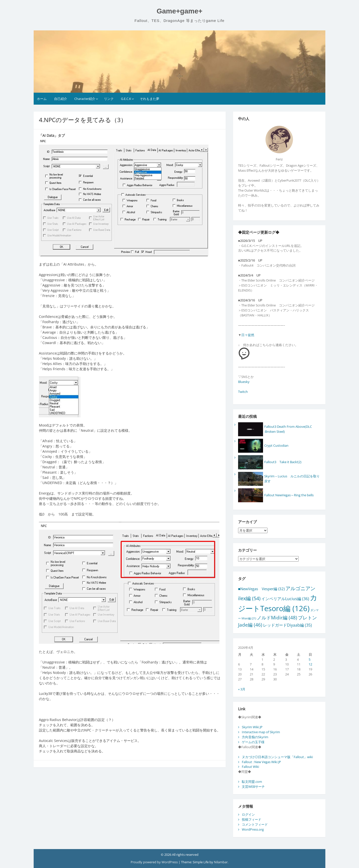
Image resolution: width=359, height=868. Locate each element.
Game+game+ (179, 11)
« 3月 (242, 689)
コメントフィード (255, 824)
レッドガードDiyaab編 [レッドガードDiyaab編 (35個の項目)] (287, 625)
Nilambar (221, 862)
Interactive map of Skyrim (261, 732)
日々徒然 (248, 335)
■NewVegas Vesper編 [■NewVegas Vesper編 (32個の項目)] (261, 589)
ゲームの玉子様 (253, 742)
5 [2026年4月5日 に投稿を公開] (310, 659)
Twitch (243, 392)
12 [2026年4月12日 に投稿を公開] (310, 664)
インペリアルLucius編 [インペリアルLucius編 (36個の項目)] (285, 599)
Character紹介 (85, 99)
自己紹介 (61, 99)
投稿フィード (252, 819)
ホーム (42, 99)
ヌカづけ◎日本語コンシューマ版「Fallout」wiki (277, 757)
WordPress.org (253, 829)
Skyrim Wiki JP (252, 727)
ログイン (248, 814)
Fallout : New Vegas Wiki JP (261, 762)
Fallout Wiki (250, 767)
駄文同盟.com (252, 782)
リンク (109, 99)
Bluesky (244, 382)
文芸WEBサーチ (253, 787)
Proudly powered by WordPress (155, 862)
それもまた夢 (150, 99)
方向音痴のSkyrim (255, 737)
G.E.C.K (126, 99)
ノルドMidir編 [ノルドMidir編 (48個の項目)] (277, 617)
